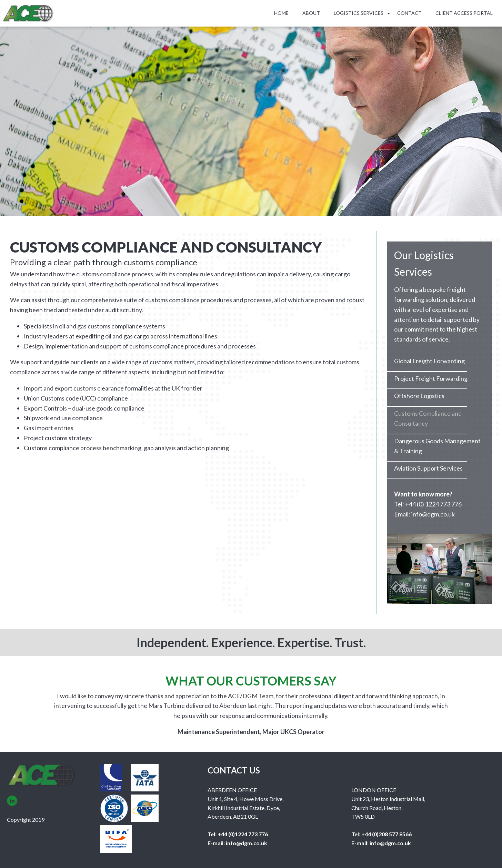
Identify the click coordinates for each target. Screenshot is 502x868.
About (311, 13)
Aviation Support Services (428, 468)
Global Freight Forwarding (429, 361)
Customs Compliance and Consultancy (428, 418)
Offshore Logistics (419, 396)
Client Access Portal (464, 13)
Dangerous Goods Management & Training (437, 446)
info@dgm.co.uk (246, 843)
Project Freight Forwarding (431, 378)
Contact (409, 13)
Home (281, 13)
